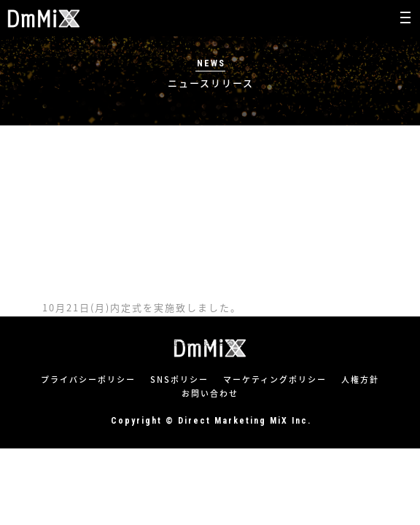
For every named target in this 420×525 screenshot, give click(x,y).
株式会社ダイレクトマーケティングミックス (44, 19)
